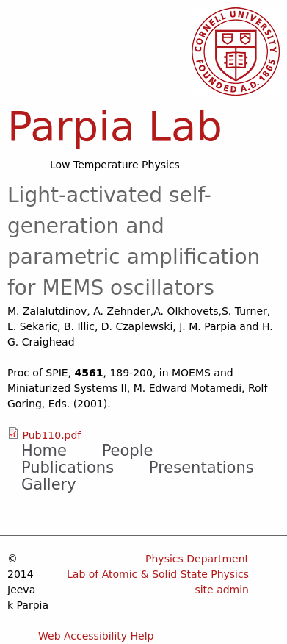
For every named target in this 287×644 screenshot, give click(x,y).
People (128, 451)
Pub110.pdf (51, 435)
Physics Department (197, 559)
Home (44, 451)
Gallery (49, 484)
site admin (222, 590)
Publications (68, 468)
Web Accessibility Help (96, 636)
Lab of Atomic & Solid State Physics (158, 574)
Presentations (201, 468)
